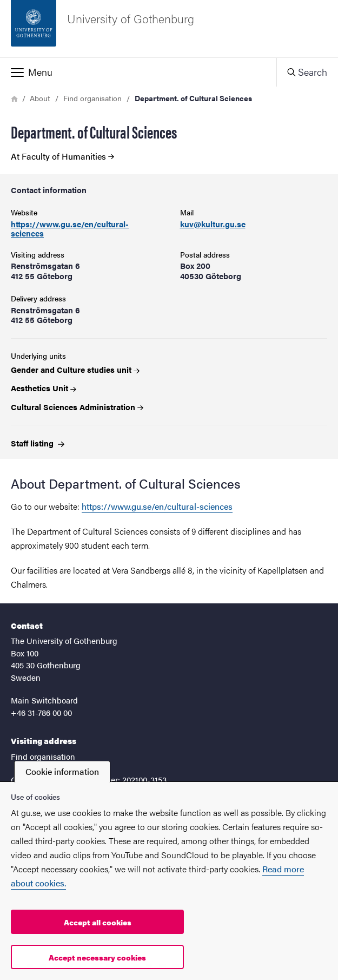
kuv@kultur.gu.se (213, 224)
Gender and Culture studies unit (75, 369)
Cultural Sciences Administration (77, 407)
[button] (138, 72)
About (40, 98)
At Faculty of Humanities (62, 156)
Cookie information (62, 771)
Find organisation (92, 98)
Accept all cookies (98, 922)
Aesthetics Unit (44, 388)
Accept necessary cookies (97, 957)
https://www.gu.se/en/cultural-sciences (70, 228)
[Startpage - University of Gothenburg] (169, 29)
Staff (38, 443)
